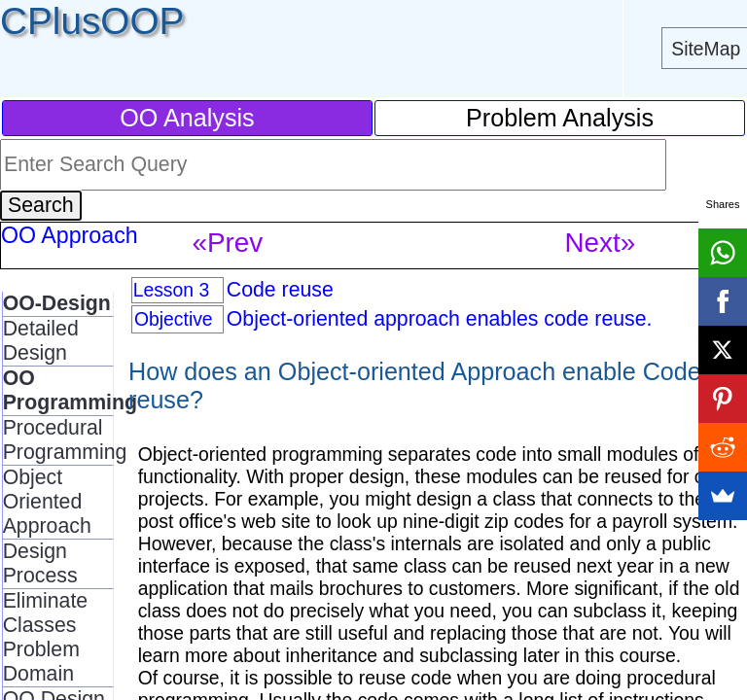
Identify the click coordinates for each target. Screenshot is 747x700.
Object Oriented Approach (47, 502)
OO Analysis (187, 118)
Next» (600, 243)
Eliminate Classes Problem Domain (46, 637)
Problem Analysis (560, 118)
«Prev (227, 243)
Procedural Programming (65, 440)
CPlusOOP (92, 21)
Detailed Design (41, 341)
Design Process (40, 563)
